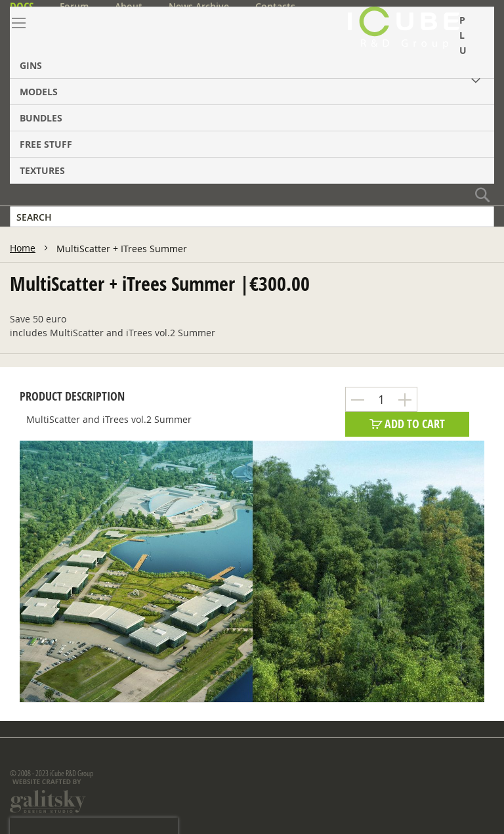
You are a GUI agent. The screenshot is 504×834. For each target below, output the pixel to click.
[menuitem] (252, 43)
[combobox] (252, 217)
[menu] (252, 95)
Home (23, 248)
